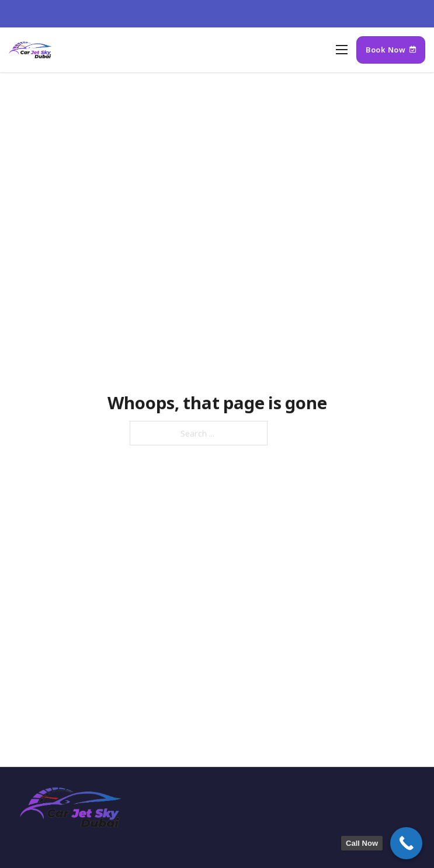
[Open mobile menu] (342, 50)
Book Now (391, 50)
